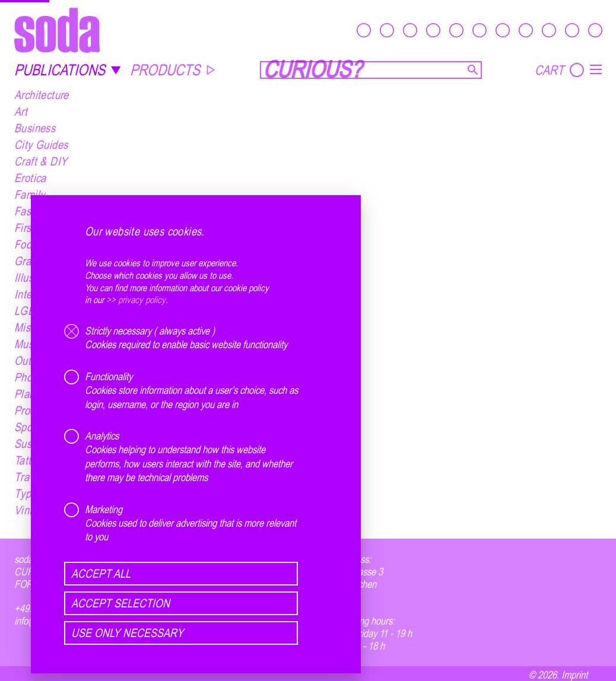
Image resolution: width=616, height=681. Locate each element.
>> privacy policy (136, 300)
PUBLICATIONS (68, 70)
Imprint (574, 674)
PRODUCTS (173, 70)
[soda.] (57, 30)
